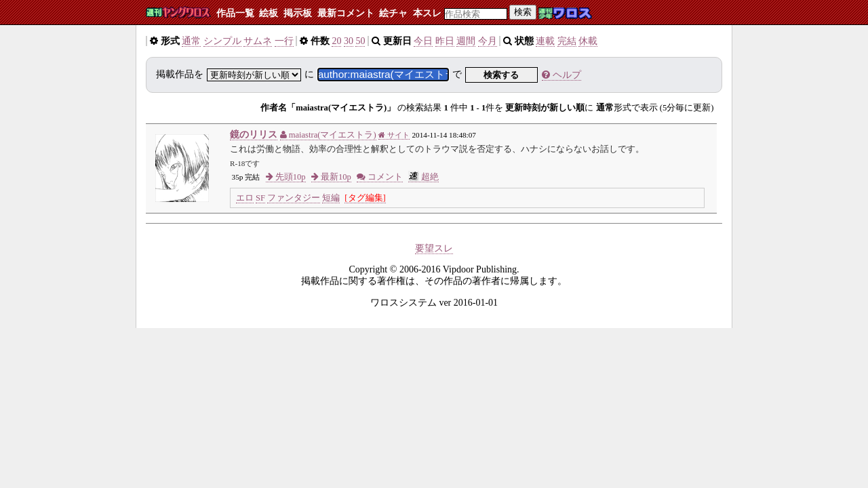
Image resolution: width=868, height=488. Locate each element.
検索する (501, 75)
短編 (331, 198)
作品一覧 (235, 13)
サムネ (258, 41)
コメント (380, 177)
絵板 (269, 13)
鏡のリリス (254, 135)
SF (260, 198)
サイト (394, 135)
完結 (567, 41)
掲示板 (298, 13)
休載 (588, 41)
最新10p (331, 177)
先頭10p (286, 177)
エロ (245, 198)
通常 (191, 41)
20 (336, 41)
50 (360, 41)
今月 (488, 41)
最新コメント (346, 13)
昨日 (445, 41)
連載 (545, 41)
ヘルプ (561, 75)
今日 (423, 41)
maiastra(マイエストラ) (328, 135)
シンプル (222, 41)
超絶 (423, 177)
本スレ (427, 13)
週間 (466, 41)
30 (349, 41)
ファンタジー (294, 198)
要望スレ (434, 248)
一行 (284, 41)
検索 (523, 12)
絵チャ (393, 13)
